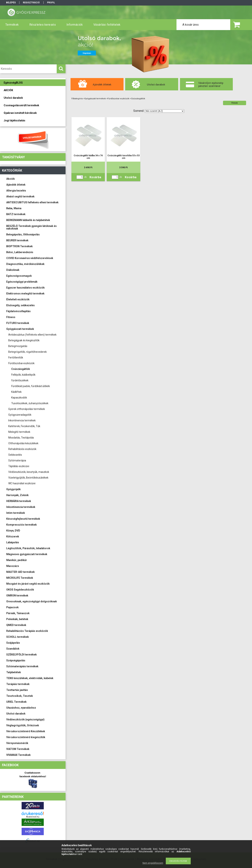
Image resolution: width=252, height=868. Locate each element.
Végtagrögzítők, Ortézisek (23, 725)
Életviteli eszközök (18, 299)
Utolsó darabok (16, 714)
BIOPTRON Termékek (19, 246)
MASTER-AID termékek (20, 572)
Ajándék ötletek (16, 185)
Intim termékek (16, 513)
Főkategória (77, 99)
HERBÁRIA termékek (19, 501)
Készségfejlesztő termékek (23, 519)
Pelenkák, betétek (17, 619)
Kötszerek (13, 536)
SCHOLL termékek (18, 637)
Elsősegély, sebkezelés (20, 305)
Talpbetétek (14, 672)
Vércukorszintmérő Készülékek (26, 731)
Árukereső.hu (33, 817)
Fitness (11, 317)
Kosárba (95, 177)
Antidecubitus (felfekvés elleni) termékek (32, 335)
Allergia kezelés (16, 191)
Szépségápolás (16, 660)
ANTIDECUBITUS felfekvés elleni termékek (32, 202)
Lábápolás (13, 542)
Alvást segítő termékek (20, 196)
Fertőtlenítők (16, 358)
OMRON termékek (17, 596)
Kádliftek (16, 392)
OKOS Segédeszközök (20, 590)
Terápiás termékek (18, 684)
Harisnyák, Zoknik (17, 495)
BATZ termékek (16, 214)
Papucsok (12, 607)
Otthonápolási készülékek (23, 443)
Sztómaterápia (17, 460)
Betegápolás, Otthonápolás (23, 234)
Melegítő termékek (19, 432)
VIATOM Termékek (18, 749)
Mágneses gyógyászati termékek (27, 554)
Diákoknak (13, 270)
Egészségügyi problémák (22, 282)
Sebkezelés (15, 455)
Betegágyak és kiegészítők (24, 340)
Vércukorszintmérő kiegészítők (26, 737)
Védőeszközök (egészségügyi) (25, 719)
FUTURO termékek (18, 323)
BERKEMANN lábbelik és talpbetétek (28, 220)
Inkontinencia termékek (22, 420)
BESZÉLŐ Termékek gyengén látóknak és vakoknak (31, 227)
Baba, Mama (14, 208)
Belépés (11, 3)
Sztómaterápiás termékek (22, 666)
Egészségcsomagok (19, 276)
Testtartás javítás (17, 690)
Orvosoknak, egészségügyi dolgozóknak (32, 601)
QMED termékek (16, 625)
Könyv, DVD (13, 531)
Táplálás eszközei (19, 466)
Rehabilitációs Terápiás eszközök (27, 631)
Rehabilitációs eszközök (22, 449)
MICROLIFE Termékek (20, 578)
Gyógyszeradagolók (20, 415)
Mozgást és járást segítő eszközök (28, 584)
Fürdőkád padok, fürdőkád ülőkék (31, 386)
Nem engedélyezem (153, 863)
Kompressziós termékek (22, 525)
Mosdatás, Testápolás (21, 438)
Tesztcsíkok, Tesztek (20, 696)
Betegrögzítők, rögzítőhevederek (28, 352)
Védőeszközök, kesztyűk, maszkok (29, 472)
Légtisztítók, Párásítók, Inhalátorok (28, 548)
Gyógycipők (13, 489)
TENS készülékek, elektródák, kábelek (30, 678)
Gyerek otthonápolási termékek (27, 409)
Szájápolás (13, 643)
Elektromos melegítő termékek (25, 294)
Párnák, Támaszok (18, 613)
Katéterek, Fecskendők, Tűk (24, 426)
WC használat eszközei (22, 483)
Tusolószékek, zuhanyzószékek (30, 403)
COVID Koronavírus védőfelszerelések (30, 258)
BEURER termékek (17, 240)
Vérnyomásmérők (17, 743)
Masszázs (13, 566)
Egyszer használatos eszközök (25, 288)
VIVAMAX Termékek (18, 755)
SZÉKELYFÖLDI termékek (22, 655)
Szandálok (13, 649)
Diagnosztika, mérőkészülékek (25, 264)
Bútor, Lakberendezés (20, 252)
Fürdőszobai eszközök (21, 363)
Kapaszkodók (19, 398)
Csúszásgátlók (21, 369)
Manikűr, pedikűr (17, 560)
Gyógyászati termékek (20, 329)
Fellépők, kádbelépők (23, 375)
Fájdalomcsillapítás (18, 311)
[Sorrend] (164, 111)
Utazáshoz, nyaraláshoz (21, 708)
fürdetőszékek (20, 380)
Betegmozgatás (18, 346)
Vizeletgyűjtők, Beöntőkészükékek (28, 478)
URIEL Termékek (16, 702)
